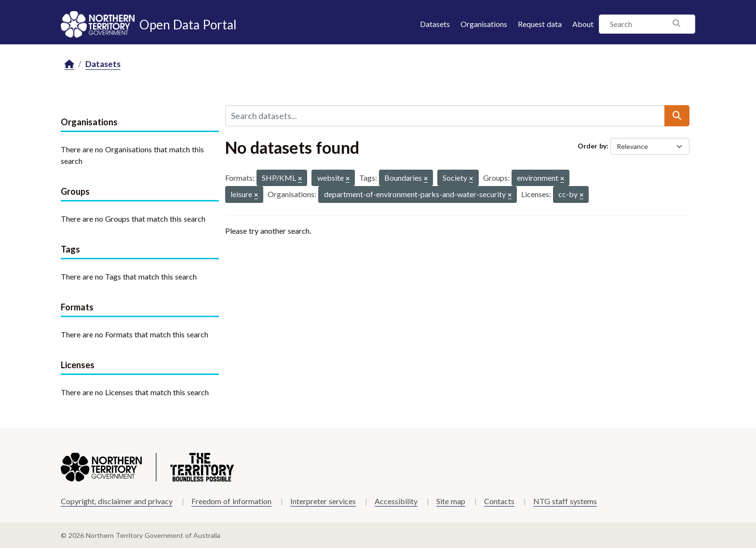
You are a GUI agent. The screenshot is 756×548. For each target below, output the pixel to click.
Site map (451, 501)
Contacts (499, 501)
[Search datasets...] (445, 116)
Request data (540, 24)
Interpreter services (323, 501)
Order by (592, 146)
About (583, 24)
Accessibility (396, 501)
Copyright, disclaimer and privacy (117, 501)
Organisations (484, 24)
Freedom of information (231, 501)
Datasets (435, 24)
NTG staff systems (565, 501)
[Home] (69, 64)
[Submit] (677, 116)
